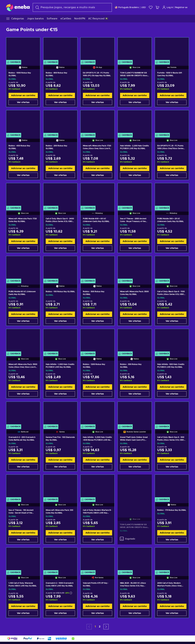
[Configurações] (130, 7)
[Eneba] (18, 7)
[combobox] (72, 7)
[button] (106, 627)
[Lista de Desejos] (151, 7)
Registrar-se (181, 7)
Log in (168, 7)
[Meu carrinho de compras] (157, 7)
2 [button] (100, 627)
